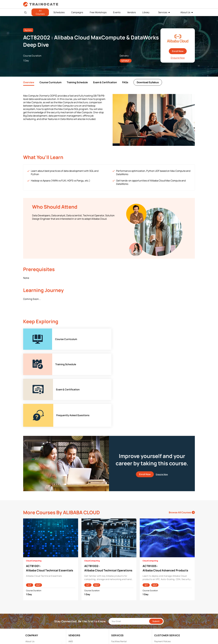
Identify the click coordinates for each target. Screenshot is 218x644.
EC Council (74, 601)
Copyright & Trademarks (166, 601)
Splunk (72, 620)
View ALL (73, 629)
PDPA (157, 596)
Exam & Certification (105, 82)
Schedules (59, 12)
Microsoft (73, 610)
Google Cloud (75, 605)
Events (117, 12)
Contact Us (31, 601)
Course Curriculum (50, 82)
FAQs (125, 82)
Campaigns (77, 12)
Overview (29, 82)
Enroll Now (178, 51)
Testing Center (118, 605)
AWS (71, 591)
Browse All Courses (182, 462)
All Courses (40, 12)
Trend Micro (74, 624)
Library (146, 12)
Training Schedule (77, 82)
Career (29, 596)
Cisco (71, 596)
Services (163, 12)
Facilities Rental (119, 591)
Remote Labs (118, 601)
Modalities (116, 596)
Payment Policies (162, 591)
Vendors (131, 12)
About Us (185, 12)
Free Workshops (98, 12)
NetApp (72, 615)
